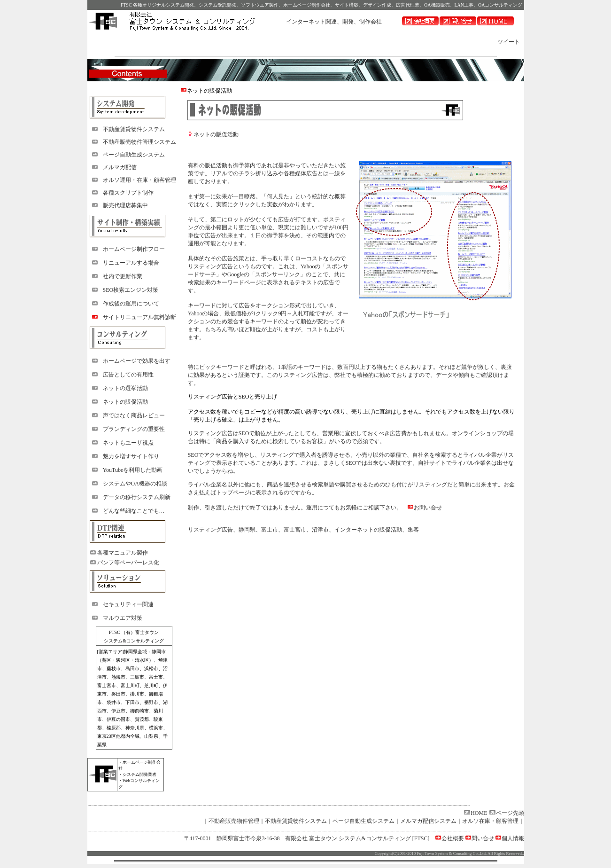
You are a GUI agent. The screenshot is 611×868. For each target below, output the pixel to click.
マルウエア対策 (123, 618)
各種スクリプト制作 (128, 193)
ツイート (509, 42)
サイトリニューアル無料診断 (139, 317)
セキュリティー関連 (128, 604)
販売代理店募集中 (125, 205)
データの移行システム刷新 (137, 497)
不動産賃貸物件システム (134, 129)
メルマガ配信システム (428, 821)
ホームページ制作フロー (134, 249)
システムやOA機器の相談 (135, 484)
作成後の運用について (131, 304)
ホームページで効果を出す (137, 361)
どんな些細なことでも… (134, 511)
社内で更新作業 (123, 276)
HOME (479, 813)
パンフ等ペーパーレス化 (128, 563)
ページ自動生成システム (134, 155)
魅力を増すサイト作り (131, 456)
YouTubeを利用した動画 (133, 470)
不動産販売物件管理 (234, 821)
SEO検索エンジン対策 (131, 290)
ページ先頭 (510, 813)
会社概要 (453, 838)
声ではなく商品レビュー (134, 415)
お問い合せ (428, 508)
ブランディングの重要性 (134, 429)
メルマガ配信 (120, 167)
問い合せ (483, 838)
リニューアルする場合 (131, 263)
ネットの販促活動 (125, 402)
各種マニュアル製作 (123, 553)
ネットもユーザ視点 (128, 443)
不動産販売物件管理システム (139, 142)
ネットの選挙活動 (125, 388)
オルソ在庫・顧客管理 (490, 821)
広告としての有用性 (128, 375)
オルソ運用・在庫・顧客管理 (139, 180)
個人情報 (513, 838)
